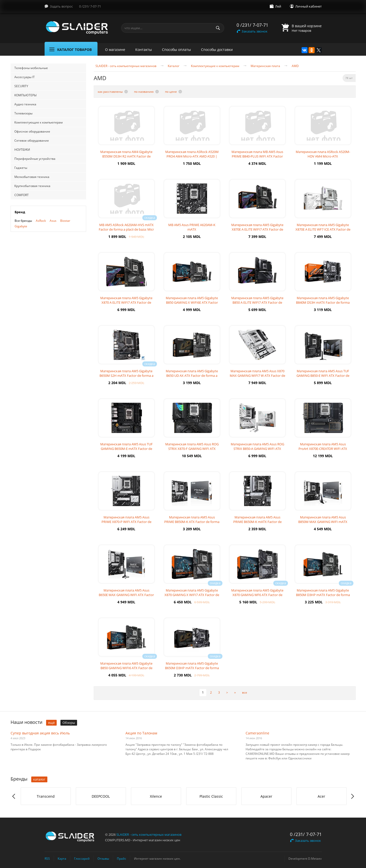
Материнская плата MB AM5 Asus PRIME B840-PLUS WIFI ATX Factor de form (257, 156)
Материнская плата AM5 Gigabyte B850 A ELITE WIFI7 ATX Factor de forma (257, 302)
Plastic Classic (211, 796)
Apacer (266, 796)
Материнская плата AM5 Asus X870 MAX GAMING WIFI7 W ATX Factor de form (257, 376)
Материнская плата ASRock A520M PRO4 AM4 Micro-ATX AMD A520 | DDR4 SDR (192, 156)
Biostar (65, 221)
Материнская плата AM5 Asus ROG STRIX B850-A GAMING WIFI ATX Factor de (257, 449)
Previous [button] (14, 796)
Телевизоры (23, 113)
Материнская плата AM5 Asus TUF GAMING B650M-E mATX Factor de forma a (126, 449)
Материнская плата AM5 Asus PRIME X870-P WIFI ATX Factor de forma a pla (126, 522)
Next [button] (352, 796)
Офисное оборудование (32, 131)
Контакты (144, 50)
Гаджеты (21, 168)
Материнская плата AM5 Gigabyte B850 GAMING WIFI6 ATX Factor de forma (126, 668)
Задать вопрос (61, 6)
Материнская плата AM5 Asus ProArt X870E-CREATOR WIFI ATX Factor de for (323, 449)
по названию (144, 92)
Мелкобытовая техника (32, 177)
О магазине (115, 50)
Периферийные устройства (35, 159)
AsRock (41, 221)
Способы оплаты (176, 50)
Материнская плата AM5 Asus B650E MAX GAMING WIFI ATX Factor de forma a (126, 595)
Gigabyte (21, 226)
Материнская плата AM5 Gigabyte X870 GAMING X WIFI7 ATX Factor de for (192, 595)
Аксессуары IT (25, 77)
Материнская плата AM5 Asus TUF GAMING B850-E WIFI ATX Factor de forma (323, 376)
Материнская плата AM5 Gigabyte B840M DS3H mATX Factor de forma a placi (323, 302)
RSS (47, 858)
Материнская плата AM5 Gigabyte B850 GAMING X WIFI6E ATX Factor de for (192, 302)
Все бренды (23, 221)
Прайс (122, 858)
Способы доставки (217, 50)
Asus (53, 221)
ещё (51, 723)
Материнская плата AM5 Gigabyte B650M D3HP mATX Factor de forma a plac (192, 668)
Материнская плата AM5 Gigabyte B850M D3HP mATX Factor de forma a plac (323, 595)
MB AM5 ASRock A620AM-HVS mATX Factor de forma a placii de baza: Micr (126, 227)
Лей (278, 6)
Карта (62, 858)
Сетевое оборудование (32, 141)
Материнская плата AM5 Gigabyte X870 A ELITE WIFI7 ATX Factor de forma (126, 302)
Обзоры (69, 723)
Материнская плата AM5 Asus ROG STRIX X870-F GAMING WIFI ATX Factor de (192, 449)
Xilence (156, 796)
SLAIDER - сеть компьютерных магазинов (126, 66)
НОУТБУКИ (22, 150)
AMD (295, 66)
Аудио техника (25, 104)
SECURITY (21, 86)
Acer (321, 796)
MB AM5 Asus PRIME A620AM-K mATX (192, 227)
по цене (171, 92)
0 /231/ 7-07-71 (90, 6)
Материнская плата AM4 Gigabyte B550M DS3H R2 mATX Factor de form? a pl (126, 156)
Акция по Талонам (141, 733)
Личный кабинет (308, 6)
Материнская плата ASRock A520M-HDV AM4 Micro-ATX (323, 154)
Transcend (46, 796)
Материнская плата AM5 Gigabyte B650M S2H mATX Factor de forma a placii (126, 376)
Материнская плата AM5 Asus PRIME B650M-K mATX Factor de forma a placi (257, 522)
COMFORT (22, 195)
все (245, 692)
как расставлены (110, 92)
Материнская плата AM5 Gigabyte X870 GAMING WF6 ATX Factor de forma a (257, 595)
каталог (39, 779)
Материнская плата (265, 66)
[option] (46, 796)
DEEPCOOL (101, 796)
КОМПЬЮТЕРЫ (25, 95)
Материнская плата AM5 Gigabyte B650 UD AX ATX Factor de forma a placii (192, 376)
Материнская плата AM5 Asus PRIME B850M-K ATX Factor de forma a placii (192, 522)
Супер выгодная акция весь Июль (40, 733)
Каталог (174, 66)
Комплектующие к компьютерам (39, 122)
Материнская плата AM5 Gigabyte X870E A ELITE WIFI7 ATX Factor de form (257, 229)
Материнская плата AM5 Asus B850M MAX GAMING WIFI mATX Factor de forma (323, 522)
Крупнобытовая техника (32, 186)
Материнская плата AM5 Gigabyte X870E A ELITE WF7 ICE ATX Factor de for (323, 229)
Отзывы (103, 858)
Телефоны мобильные (31, 68)
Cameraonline (257, 733)
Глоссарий (82, 858)
